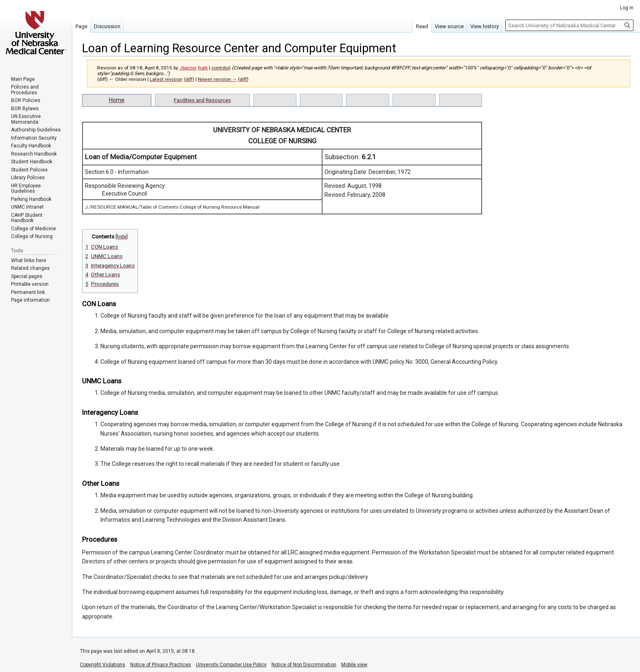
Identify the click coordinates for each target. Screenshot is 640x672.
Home (117, 100)
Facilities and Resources (202, 100)
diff (189, 79)
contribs (220, 68)
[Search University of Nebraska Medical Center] (569, 25)
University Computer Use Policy (231, 665)
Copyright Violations (103, 665)
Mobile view (354, 665)
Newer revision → (218, 79)
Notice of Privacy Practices (161, 665)
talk (204, 68)
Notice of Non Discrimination (304, 665)
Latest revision (166, 79)
